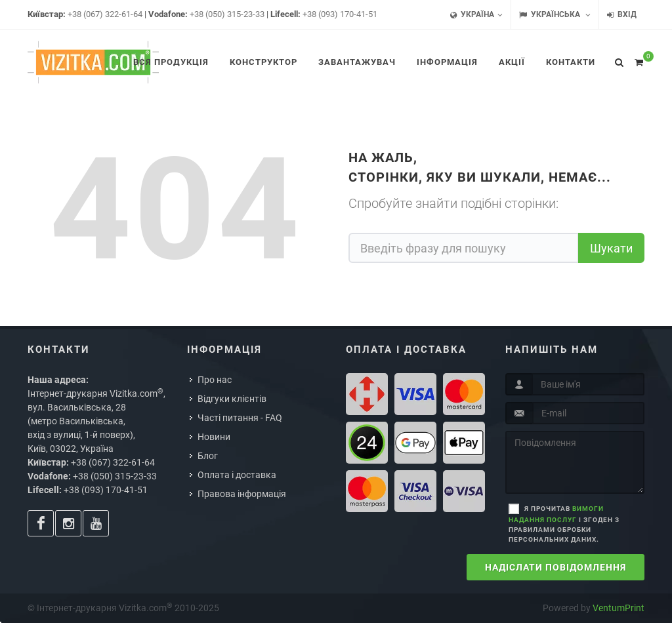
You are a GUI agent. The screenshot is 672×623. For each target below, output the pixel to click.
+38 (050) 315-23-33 (227, 14)
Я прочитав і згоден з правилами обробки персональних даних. (564, 524)
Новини (214, 437)
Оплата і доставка (237, 475)
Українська (555, 15)
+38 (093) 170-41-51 (340, 14)
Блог (208, 456)
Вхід (622, 15)
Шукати (611, 248)
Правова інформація (242, 494)
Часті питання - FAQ (240, 418)
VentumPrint (619, 608)
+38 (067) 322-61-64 (105, 14)
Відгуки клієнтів (232, 399)
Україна (476, 15)
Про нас (215, 380)
